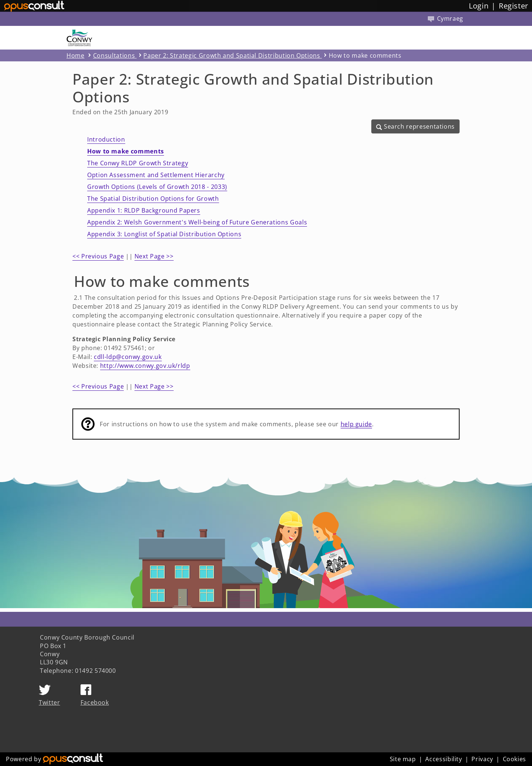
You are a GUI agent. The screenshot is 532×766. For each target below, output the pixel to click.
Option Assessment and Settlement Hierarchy (156, 175)
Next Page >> (154, 256)
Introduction (106, 139)
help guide (356, 424)
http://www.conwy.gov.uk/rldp (145, 366)
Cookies (514, 759)
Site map (403, 759)
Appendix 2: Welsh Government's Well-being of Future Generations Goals (197, 222)
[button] (415, 126)
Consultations (115, 55)
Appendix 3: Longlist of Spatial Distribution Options (164, 234)
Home (76, 55)
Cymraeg (446, 18)
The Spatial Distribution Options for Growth (153, 199)
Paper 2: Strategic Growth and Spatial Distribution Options (233, 55)
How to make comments (126, 151)
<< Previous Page (98, 256)
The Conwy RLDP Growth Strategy (138, 163)
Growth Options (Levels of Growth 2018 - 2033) (157, 187)
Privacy (482, 759)
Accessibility (444, 759)
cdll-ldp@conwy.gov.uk (128, 357)
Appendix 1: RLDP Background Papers (144, 210)
